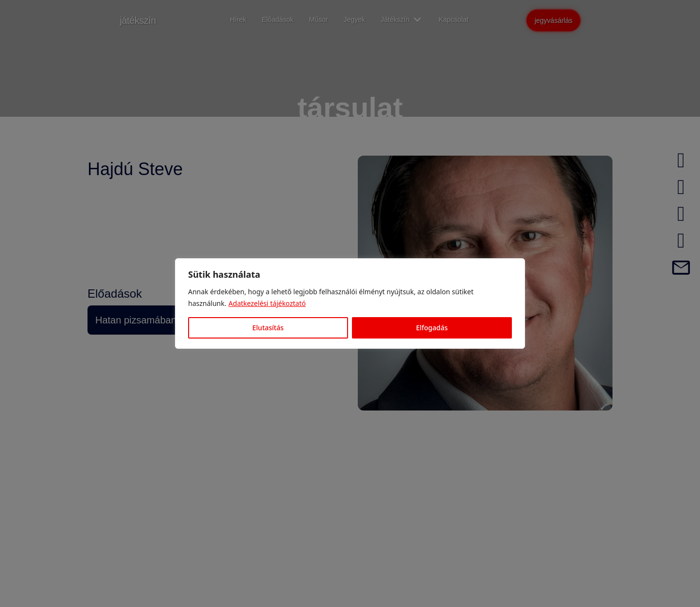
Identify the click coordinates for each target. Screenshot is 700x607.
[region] (350, 303)
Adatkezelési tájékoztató (267, 303)
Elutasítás (268, 328)
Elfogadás (432, 328)
